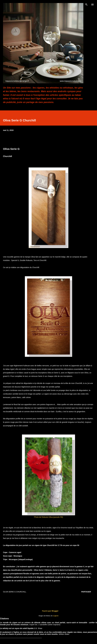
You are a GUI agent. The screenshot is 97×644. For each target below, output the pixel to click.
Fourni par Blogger (48, 611)
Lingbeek (56, 616)
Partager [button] (86, 592)
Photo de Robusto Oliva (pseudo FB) (49, 517)
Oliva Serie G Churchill (15, 592)
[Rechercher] (86, 5)
